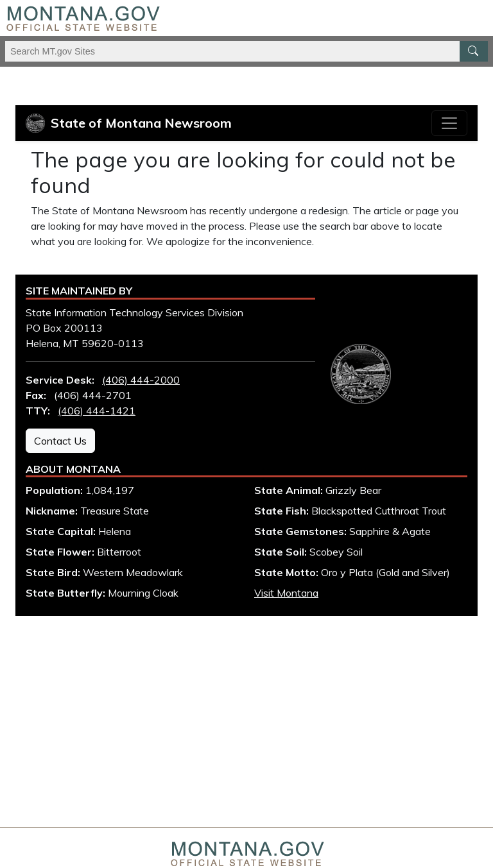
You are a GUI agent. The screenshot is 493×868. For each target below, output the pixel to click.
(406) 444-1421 (97, 411)
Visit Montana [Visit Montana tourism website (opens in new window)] (286, 593)
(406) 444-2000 (141, 380)
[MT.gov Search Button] (474, 51)
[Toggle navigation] (449, 123)
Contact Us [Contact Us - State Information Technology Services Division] (60, 441)
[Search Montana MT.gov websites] (246, 51)
